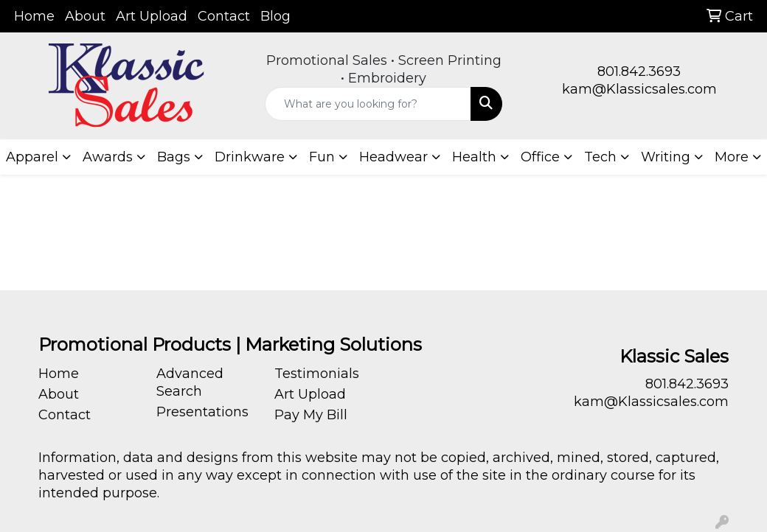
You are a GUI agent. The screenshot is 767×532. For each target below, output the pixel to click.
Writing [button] (666, 157)
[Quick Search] (368, 104)
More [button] (732, 157)
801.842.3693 (639, 71)
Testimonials (317, 374)
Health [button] (474, 157)
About (85, 16)
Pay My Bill (311, 415)
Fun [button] (322, 157)
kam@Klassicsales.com (639, 89)
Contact (224, 16)
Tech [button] (600, 157)
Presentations (202, 412)
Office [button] (540, 157)
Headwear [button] (393, 157)
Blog (275, 16)
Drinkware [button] (250, 157)
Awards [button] (108, 157)
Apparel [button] (32, 157)
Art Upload (152, 16)
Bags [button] (174, 157)
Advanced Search (190, 382)
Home (34, 16)
